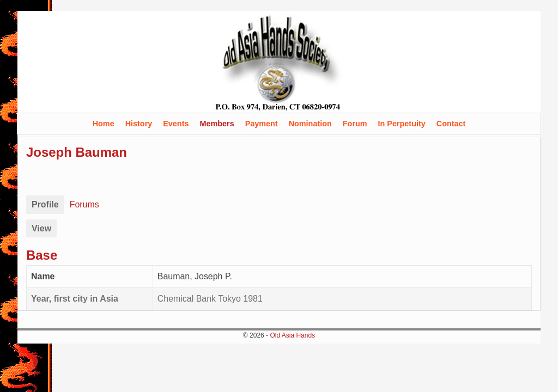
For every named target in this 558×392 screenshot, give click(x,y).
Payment (262, 124)
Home (104, 124)
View (41, 228)
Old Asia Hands (292, 335)
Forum (355, 124)
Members (217, 124)
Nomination (310, 124)
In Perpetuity (402, 124)
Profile (45, 204)
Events (176, 124)
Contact (451, 124)
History (139, 124)
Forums (84, 204)
